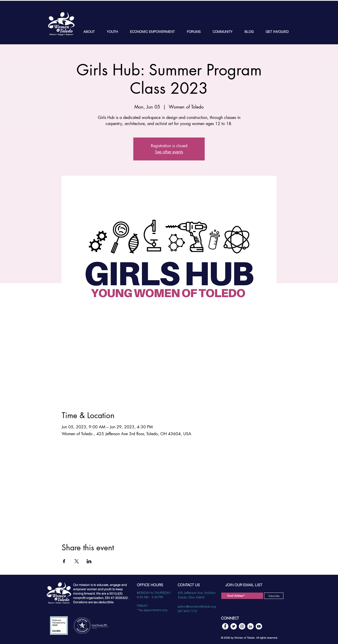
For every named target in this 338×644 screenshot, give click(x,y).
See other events (169, 152)
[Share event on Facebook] (64, 561)
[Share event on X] (77, 561)
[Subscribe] (274, 596)
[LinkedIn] (250, 626)
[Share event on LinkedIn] (89, 561)
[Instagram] (242, 626)
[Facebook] (225, 626)
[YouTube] (259, 626)
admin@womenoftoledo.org (197, 606)
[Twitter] (234, 626)
